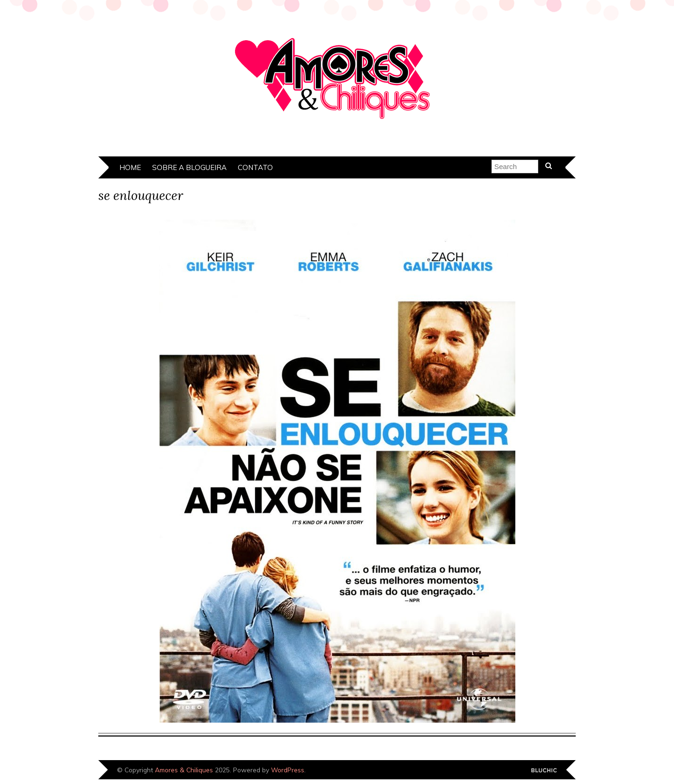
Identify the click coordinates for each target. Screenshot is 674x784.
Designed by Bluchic (544, 771)
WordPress (288, 770)
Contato (255, 167)
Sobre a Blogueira (189, 167)
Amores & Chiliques (184, 770)
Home (130, 167)
